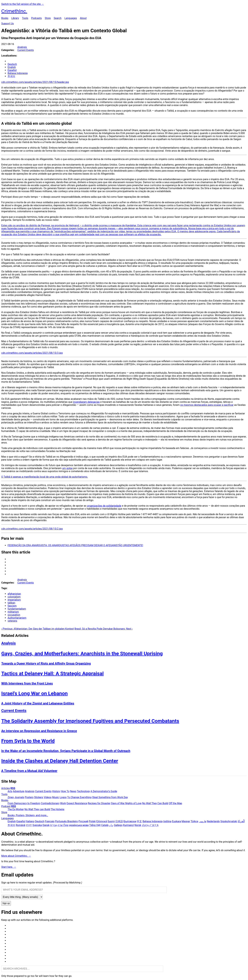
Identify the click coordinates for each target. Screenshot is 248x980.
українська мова (79, 825)
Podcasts (36, 18)
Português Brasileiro (66, 821)
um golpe (67, 468)
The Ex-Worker (16, 809)
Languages (71, 18)
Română (20, 825)
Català (105, 825)
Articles (6, 788)
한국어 (11, 76)
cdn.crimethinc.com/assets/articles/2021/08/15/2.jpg (32, 529)
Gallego (118, 825)
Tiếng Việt (95, 825)
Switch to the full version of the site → (23, 4)
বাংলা (29, 825)
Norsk (138, 825)
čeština (167, 821)
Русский (83, 821)
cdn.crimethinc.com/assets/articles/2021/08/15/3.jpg (32, 353)
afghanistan (14, 594)
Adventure (19, 791)
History (56, 791)
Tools (25, 18)
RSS (13, 788)
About (83, 18)
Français (50, 821)
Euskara (176, 821)
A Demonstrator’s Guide (104, 791)
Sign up (6, 903)
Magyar (186, 821)
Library (15, 18)
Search (57, 18)
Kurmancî (128, 825)
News (73, 791)
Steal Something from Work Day (110, 797)
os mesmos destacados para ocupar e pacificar (207, 405)
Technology (83, 791)
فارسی (203, 821)
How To (65, 791)
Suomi (111, 821)
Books (5, 18)
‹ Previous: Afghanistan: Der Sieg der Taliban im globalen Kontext (38, 629)
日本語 (119, 821)
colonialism (14, 597)
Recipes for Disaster (99, 803)
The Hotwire (58, 809)
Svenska (37, 825)
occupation (14, 615)
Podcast (6, 806)
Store (48, 18)
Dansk (46, 825)
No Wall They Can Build (155, 803)
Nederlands (213, 821)
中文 (139, 821)
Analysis (22, 47)
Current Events (26, 50)
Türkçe (194, 821)
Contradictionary (50, 803)
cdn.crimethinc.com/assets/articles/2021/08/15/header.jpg (35, 82)
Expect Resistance (77, 803)
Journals (19, 797)
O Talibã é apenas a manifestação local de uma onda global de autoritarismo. (45, 477)
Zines (11, 797)
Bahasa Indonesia (18, 73)
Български (130, 821)
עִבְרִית (54, 825)
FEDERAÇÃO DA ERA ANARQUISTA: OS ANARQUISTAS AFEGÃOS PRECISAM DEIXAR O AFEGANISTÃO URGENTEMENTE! (75, 545)
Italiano (30, 821)
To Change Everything (79, 797)
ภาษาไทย (63, 825)
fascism (12, 606)
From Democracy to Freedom (24, 803)
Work (63, 803)
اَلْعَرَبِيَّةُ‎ (241, 821)
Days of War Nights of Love (126, 803)
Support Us (8, 24)
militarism (13, 612)
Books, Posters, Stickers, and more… (28, 815)
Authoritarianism (17, 618)
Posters (29, 797)
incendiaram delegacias (86, 402)
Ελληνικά (102, 821)
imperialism (14, 600)
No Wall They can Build (37, 809)
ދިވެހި (111, 825)
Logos (63, 797)
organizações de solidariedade (104, 506)
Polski (92, 821)
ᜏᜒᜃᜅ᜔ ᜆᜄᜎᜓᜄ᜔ (150, 825)
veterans (12, 621)
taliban (11, 603)
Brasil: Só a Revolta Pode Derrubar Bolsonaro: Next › (104, 629)
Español (12, 70)
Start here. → (9, 867)
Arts (10, 791)
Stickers (39, 797)
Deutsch (12, 64)
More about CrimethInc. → (16, 856)
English (12, 67)
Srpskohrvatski (229, 821)
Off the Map (175, 803)
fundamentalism (17, 609)
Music (56, 797)
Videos (48, 797)
